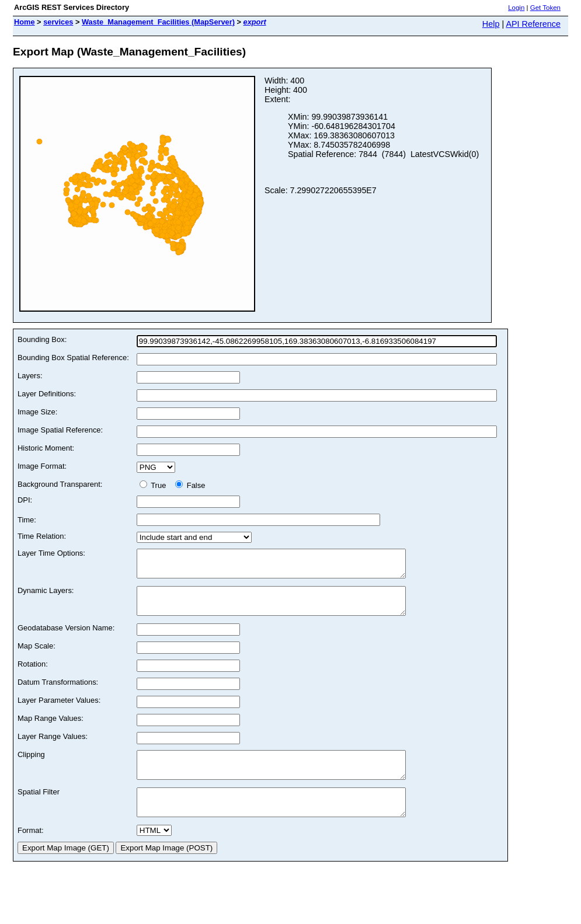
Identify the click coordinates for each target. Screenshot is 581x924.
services (58, 22)
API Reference (533, 24)
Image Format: (42, 466)
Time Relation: (42, 536)
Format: (31, 851)
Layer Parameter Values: (59, 711)
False (190, 485)
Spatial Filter (39, 808)
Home (25, 22)
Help (491, 24)
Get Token (545, 8)
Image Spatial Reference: (60, 430)
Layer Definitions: (47, 394)
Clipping (31, 765)
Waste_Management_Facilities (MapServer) (158, 22)
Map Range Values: (51, 729)
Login (516, 8)
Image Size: (37, 412)
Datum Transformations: (58, 693)
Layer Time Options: (51, 553)
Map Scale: (36, 656)
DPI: (25, 500)
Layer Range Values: (53, 747)
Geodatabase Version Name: (66, 638)
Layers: (30, 376)
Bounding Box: (42, 339)
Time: (27, 520)
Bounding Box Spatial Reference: (73, 358)
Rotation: (33, 674)
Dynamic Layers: (46, 596)
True (155, 485)
